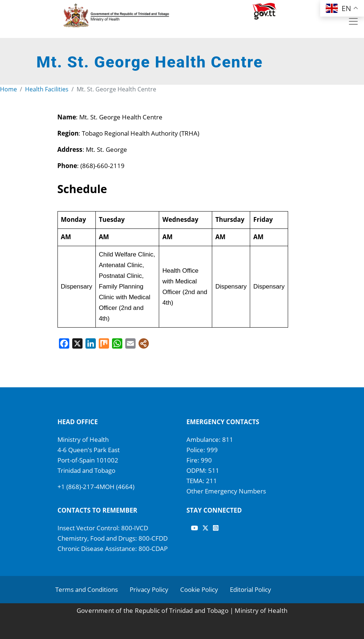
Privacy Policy (149, 589)
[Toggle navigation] (353, 21)
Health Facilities (47, 89)
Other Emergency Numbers (226, 491)
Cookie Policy (199, 589)
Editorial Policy (251, 589)
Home (8, 89)
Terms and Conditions (87, 589)
